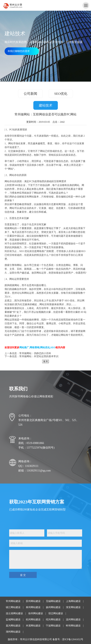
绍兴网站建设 (53, 619)
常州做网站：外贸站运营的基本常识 (39, 356)
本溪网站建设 (33, 626)
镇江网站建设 (13, 607)
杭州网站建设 (33, 619)
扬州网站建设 (53, 607)
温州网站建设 (73, 619)
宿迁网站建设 (56, 613)
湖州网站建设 (13, 632)
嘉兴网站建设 (13, 626)
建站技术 (46, 105)
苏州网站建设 (33, 601)
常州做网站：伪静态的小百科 (35, 353)
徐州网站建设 (36, 613)
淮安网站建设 (73, 607)
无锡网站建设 (53, 601)
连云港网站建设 (14, 613)
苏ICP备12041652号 (73, 639)
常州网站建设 (13, 601)
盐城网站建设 (13, 619)
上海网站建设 (73, 601)
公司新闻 (30, 94)
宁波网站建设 (53, 626)
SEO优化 (61, 94)
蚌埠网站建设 (73, 626)
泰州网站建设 (33, 607)
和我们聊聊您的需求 (19, 51)
